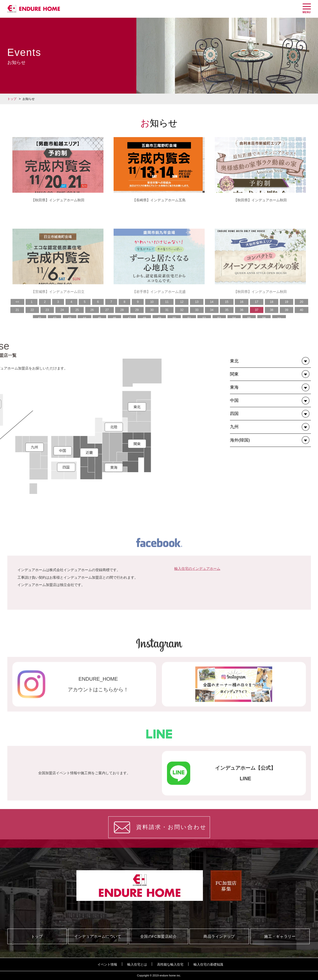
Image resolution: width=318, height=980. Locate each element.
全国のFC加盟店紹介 (158, 936)
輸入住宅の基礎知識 (208, 964)
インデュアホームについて (98, 936)
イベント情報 (107, 964)
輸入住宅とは (137, 964)
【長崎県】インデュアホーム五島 (159, 200)
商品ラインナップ (219, 936)
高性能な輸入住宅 (170, 964)
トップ (12, 99)
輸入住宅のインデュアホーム (197, 625)
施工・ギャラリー (280, 936)
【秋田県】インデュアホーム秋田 (58, 200)
